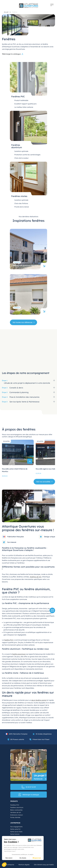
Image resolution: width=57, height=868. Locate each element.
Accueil (6, 12)
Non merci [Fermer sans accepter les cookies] (9, 858)
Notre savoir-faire (16, 832)
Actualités (6, 441)
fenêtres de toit (36, 577)
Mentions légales (24, 865)
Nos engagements (16, 827)
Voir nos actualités (43, 482)
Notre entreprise (9, 865)
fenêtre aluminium (19, 654)
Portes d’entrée (15, 817)
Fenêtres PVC (15, 805)
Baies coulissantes (16, 810)
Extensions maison (17, 815)
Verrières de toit (16, 812)
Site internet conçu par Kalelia (44, 865)
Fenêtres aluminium (17, 807)
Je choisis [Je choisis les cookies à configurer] (23, 858)
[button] (4, 865)
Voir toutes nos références (23, 322)
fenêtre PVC (9, 640)
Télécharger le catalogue (11, 54)
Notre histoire (15, 834)
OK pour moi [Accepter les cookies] (37, 858)
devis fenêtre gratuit (39, 700)
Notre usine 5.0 (15, 829)
